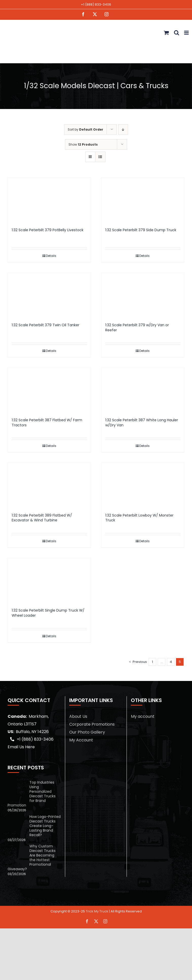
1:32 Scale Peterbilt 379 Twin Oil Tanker (46, 325)
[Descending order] (123, 129)
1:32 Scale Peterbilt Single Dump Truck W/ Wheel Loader (48, 613)
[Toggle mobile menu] (187, 33)
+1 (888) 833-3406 (96, 4)
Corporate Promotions (92, 724)
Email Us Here (21, 747)
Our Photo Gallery (87, 732)
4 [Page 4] (171, 662)
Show (83, 144)
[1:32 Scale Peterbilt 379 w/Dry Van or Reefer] (143, 295)
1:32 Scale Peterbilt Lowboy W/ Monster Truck (139, 518)
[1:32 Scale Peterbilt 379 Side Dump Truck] (143, 200)
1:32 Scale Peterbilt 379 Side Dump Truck (141, 230)
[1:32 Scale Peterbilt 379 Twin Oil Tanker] (49, 295)
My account (143, 716)
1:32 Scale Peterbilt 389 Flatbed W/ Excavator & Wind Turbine (42, 518)
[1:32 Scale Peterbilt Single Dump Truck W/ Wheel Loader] (49, 581)
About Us (78, 716)
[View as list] (100, 157)
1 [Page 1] (152, 662)
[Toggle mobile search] (177, 33)
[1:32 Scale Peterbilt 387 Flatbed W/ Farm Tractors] (49, 390)
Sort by (85, 129)
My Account (81, 740)
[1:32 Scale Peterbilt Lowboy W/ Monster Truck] (143, 485)
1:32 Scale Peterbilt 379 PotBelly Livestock (48, 230)
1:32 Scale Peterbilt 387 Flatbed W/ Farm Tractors (47, 423)
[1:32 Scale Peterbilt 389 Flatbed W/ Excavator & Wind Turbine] (49, 485)
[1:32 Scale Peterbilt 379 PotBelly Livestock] (49, 200)
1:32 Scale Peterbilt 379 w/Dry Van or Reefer (137, 328)
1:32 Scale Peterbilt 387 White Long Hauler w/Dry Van (142, 423)
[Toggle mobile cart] (166, 33)
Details (51, 256)
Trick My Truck (97, 911)
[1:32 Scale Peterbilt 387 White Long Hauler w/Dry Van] (143, 390)
